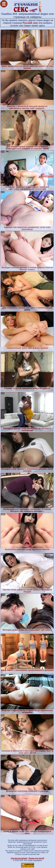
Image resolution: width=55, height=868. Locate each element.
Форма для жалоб (36, 858)
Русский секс (30, 23)
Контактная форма (19, 858)
